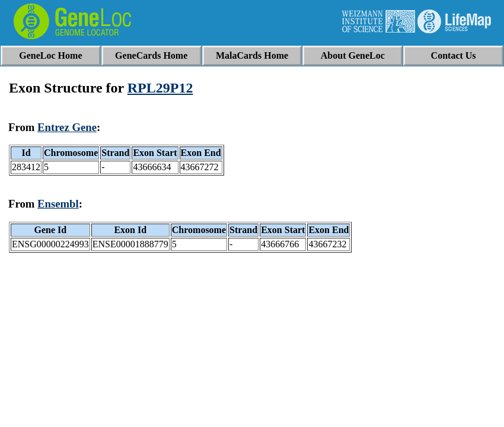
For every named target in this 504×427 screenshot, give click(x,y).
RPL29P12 (160, 88)
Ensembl (58, 204)
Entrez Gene (67, 127)
